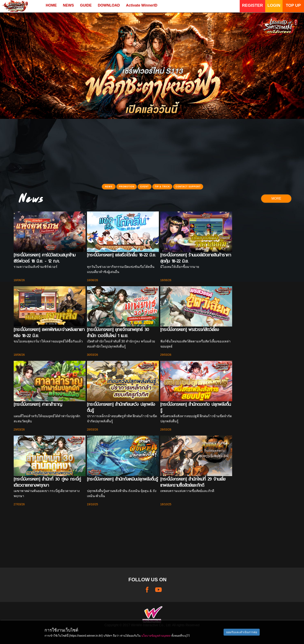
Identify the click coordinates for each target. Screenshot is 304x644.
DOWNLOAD (109, 5)
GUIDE (86, 5)
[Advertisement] (152, 153)
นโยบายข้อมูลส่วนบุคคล (156, 636)
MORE (276, 198)
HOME (51, 5)
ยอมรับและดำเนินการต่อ (242, 632)
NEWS (68, 5)
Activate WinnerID (142, 5)
